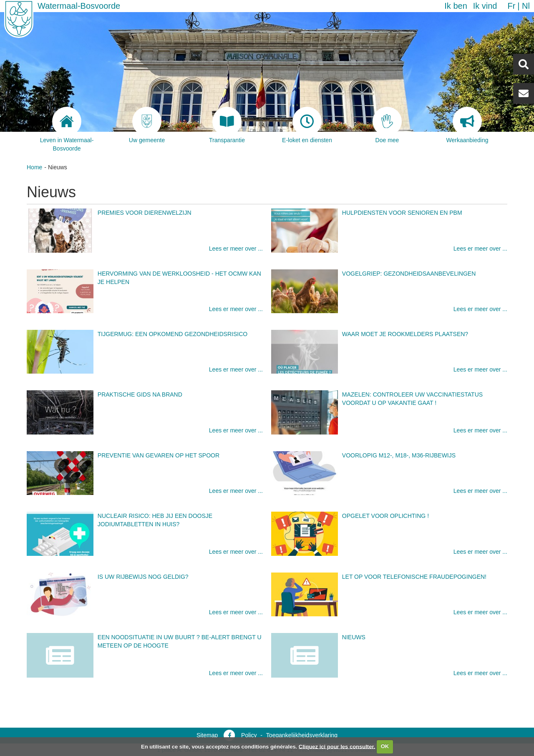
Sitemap (207, 735)
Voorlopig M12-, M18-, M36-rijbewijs (399, 455)
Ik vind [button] (485, 6)
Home (34, 167)
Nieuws (354, 637)
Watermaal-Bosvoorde (79, 6)
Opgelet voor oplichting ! (385, 516)
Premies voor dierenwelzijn (145, 213)
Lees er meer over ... (236, 249)
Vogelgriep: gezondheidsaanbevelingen (409, 274)
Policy (249, 735)
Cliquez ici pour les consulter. (337, 746)
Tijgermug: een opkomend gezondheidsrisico (173, 334)
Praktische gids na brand (140, 394)
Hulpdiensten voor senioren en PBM (402, 213)
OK (385, 746)
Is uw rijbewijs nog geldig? (143, 577)
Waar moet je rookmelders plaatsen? (405, 334)
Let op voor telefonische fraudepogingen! (414, 577)
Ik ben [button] (456, 6)
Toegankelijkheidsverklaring (302, 735)
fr (511, 6)
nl (526, 6)
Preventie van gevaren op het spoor (159, 455)
